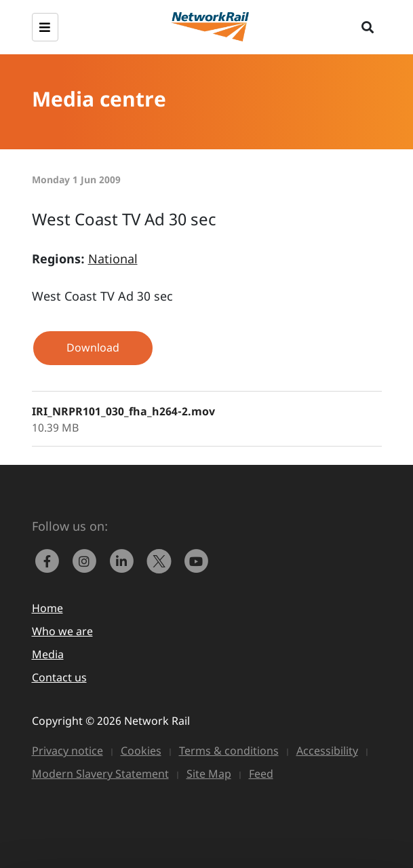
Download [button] (93, 347)
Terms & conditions (229, 751)
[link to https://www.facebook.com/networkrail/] (51, 560)
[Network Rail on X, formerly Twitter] (162, 560)
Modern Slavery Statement (100, 774)
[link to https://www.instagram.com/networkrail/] (88, 560)
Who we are (62, 631)
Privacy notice (67, 751)
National (113, 259)
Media (48, 654)
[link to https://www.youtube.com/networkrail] (198, 560)
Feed (261, 774)
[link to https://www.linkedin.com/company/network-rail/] (125, 560)
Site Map (209, 774)
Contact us (59, 677)
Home (47, 608)
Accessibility (327, 751)
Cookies (141, 751)
